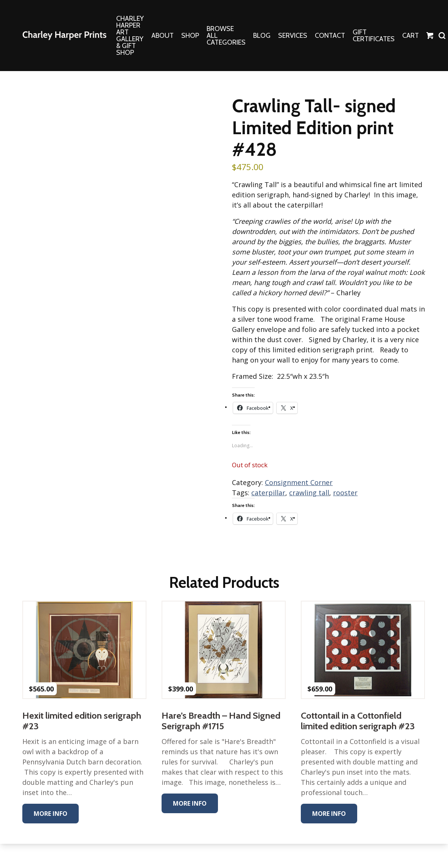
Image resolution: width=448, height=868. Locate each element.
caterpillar (268, 493)
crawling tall (309, 493)
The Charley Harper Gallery (64, 36)
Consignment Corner (299, 482)
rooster (345, 493)
